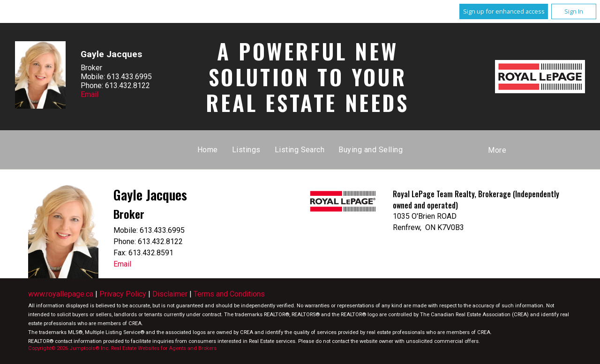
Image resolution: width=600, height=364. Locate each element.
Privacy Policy (123, 294)
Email (90, 94)
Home (208, 150)
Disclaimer (170, 294)
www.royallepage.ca (61, 294)
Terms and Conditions (229, 294)
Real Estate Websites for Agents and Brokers (164, 348)
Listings (246, 150)
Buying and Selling (371, 150)
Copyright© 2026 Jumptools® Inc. (69, 348)
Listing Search (300, 150)
